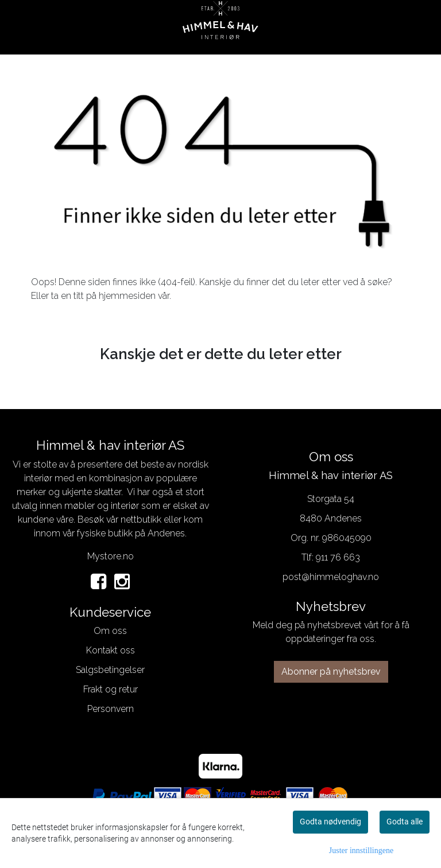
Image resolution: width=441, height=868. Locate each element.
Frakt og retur (111, 689)
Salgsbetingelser (110, 670)
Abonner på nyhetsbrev (331, 672)
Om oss (110, 631)
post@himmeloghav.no (331, 577)
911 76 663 (338, 557)
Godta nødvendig (330, 822)
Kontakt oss (111, 650)
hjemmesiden (127, 296)
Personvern (111, 709)
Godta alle (405, 822)
